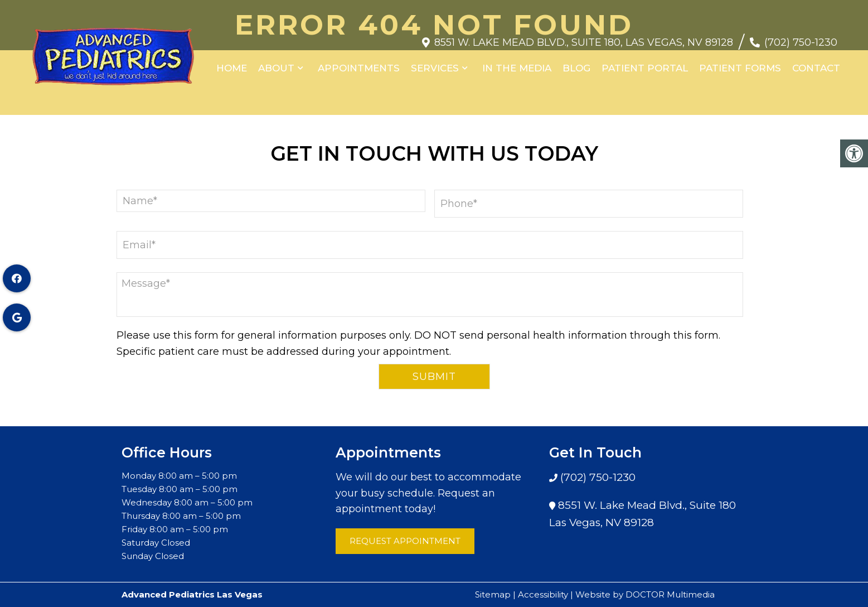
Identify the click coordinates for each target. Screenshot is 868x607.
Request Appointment (405, 541)
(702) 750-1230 (801, 37)
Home (232, 62)
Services (435, 62)
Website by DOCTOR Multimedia (645, 594)
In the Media (517, 62)
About (276, 62)
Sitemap (493, 594)
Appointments (359, 62)
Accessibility (543, 594)
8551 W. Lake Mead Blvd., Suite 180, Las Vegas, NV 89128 (584, 37)
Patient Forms (740, 62)
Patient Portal (645, 62)
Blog (576, 62)
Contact (816, 62)
